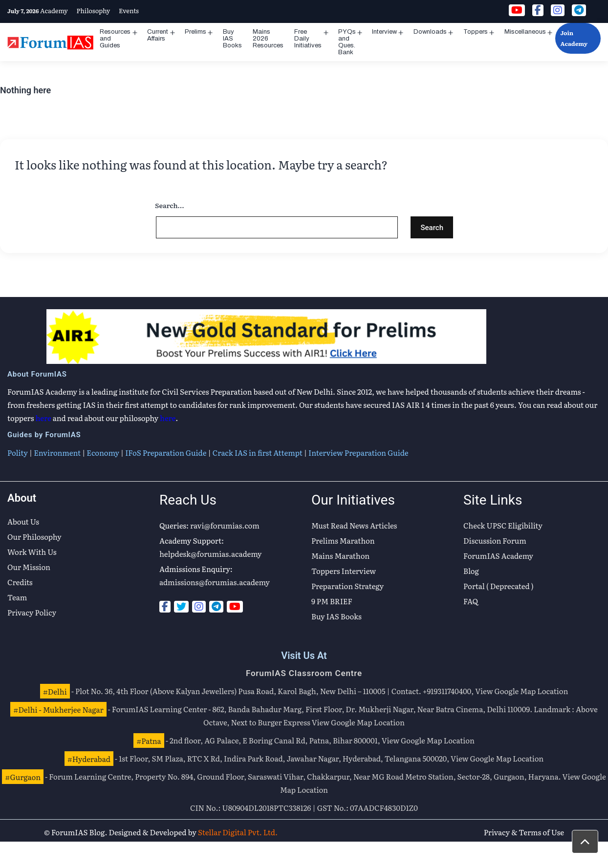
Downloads (430, 32)
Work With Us (32, 552)
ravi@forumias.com (225, 525)
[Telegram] (216, 607)
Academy (54, 11)
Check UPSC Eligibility (503, 525)
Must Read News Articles (354, 525)
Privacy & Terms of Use (524, 832)
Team (17, 597)
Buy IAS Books (232, 39)
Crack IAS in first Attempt (258, 453)
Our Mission (29, 567)
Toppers (476, 32)
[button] (585, 842)
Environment (57, 453)
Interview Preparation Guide (358, 453)
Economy (103, 453)
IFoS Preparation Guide (166, 453)
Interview (384, 32)
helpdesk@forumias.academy (211, 554)
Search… (169, 205)
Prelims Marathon (343, 540)
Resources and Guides (115, 39)
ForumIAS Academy (498, 556)
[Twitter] (181, 607)
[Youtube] (235, 607)
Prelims (195, 32)
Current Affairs (158, 35)
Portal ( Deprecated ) (499, 586)
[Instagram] (199, 607)
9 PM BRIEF (332, 601)
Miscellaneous (525, 32)
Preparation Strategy (347, 586)
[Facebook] (165, 607)
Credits (20, 582)
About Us (23, 521)
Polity (18, 453)
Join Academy (574, 38)
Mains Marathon (340, 556)
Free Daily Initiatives (308, 39)
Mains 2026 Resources (268, 39)
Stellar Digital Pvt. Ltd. (238, 832)
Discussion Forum (495, 540)
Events (129, 11)
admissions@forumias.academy (215, 582)
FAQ (471, 601)
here (43, 418)
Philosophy (93, 11)
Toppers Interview (344, 571)
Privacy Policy (32, 612)
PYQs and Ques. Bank (347, 42)
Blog (471, 571)
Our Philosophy (34, 537)
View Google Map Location (521, 691)
